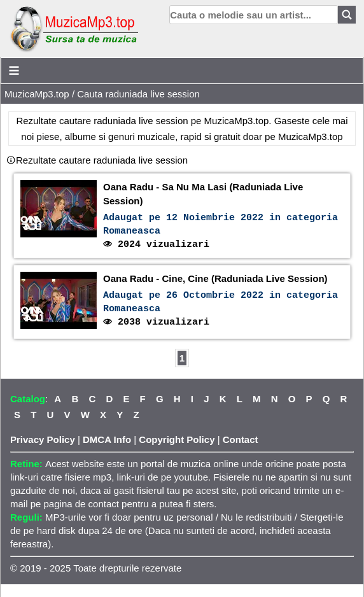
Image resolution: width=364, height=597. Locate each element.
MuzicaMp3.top (37, 94)
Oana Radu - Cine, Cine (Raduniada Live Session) (215, 278)
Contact (241, 439)
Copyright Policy (177, 439)
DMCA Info (107, 439)
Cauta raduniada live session (138, 94)
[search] (254, 15)
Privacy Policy (43, 439)
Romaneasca (132, 231)
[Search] (347, 15)
